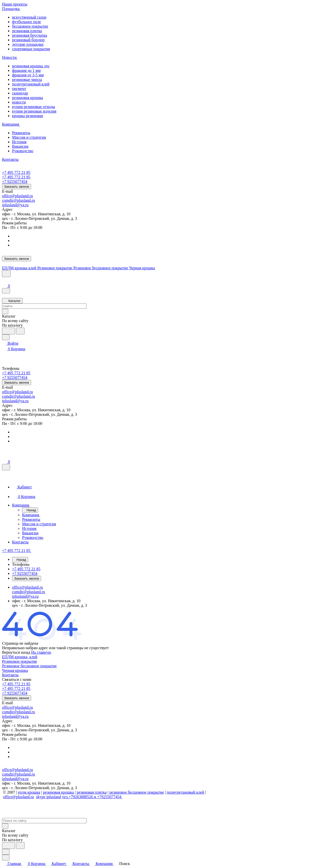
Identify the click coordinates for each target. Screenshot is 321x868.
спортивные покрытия (31, 49)
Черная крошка (15, 670)
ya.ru (24, 205)
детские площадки (28, 44)
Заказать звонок (17, 187)
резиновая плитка (27, 31)
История (19, 142)
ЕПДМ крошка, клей (20, 657)
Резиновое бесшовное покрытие (29, 666)
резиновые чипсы (27, 80)
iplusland (54, 797)
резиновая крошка (27, 98)
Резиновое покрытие (20, 661)
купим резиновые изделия (34, 111)
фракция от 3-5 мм (28, 75)
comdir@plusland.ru (19, 200)
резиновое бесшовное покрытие (137, 792)
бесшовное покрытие (30, 26)
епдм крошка (29, 792)
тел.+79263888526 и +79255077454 (92, 797)
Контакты (10, 675)
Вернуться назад (16, 652)
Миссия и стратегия (29, 137)
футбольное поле (26, 22)
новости (19, 102)
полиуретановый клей (31, 84)
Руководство (23, 151)
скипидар (20, 93)
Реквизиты (21, 133)
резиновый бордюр (28, 40)
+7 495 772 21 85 (16, 172)
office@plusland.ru (17, 196)
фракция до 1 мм (26, 70)
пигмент (19, 89)
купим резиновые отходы (34, 107)
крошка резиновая (27, 116)
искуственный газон (29, 17)
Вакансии (20, 146)
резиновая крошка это (31, 66)
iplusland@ (11, 205)
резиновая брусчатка (30, 35)
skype (41, 797)
